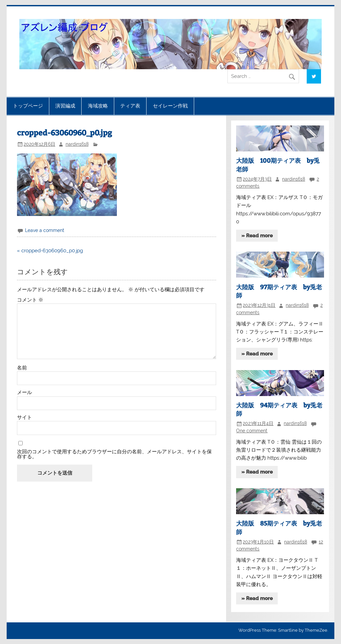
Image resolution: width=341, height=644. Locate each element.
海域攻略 (98, 106)
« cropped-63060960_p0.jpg (50, 251)
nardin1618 (77, 144)
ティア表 (130, 106)
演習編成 (65, 106)
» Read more (257, 236)
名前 (22, 368)
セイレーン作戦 (170, 106)
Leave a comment (45, 230)
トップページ (28, 106)
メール (24, 393)
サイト (24, 418)
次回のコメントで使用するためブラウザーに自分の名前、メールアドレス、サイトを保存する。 (114, 454)
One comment (252, 431)
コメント (30, 300)
